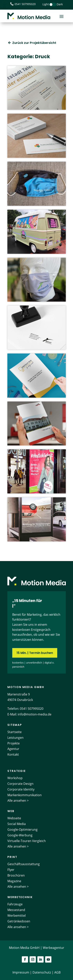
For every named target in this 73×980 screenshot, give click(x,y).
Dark (60, 4)
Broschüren (16, 875)
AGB (57, 972)
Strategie (17, 771)
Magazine (14, 881)
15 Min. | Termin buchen (35, 653)
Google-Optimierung (22, 830)
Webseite (14, 818)
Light (46, 4)
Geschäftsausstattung (24, 864)
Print (12, 857)
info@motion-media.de (35, 714)
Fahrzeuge (15, 904)
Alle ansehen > (18, 800)
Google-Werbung (20, 835)
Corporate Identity (21, 789)
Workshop (15, 778)
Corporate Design (20, 784)
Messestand (16, 910)
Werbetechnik (20, 897)
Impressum (21, 972)
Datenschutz (42, 972)
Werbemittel (17, 916)
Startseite (15, 732)
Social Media (17, 824)
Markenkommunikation (25, 795)
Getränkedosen (19, 921)
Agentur (13, 749)
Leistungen (15, 738)
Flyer (11, 870)
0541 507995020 (32, 709)
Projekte (14, 743)
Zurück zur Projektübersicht (34, 43)
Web (11, 811)
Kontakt (13, 754)
